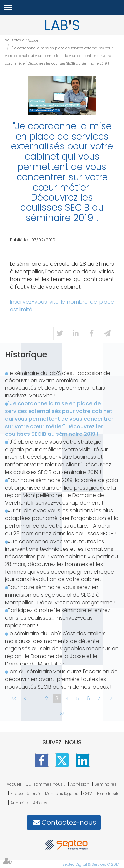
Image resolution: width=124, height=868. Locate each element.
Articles (40, 803)
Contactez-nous (69, 822)
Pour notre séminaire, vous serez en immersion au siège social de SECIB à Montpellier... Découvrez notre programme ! (60, 595)
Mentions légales (62, 794)
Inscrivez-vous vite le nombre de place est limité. (62, 306)
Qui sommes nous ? (46, 784)
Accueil (34, 41)
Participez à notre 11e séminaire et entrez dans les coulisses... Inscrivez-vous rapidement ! (58, 618)
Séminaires (105, 784)
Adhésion (80, 784)
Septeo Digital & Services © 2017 (91, 864)
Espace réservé (25, 794)
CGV (88, 794)
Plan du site (108, 794)
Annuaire (19, 803)
